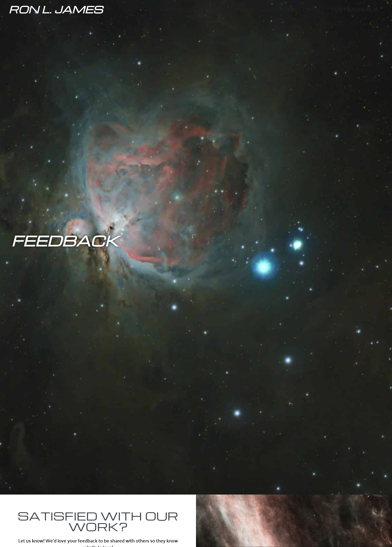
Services (280, 9)
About (171, 9)
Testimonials (354, 9)
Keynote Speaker (223, 9)
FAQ (313, 9)
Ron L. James (56, 9)
